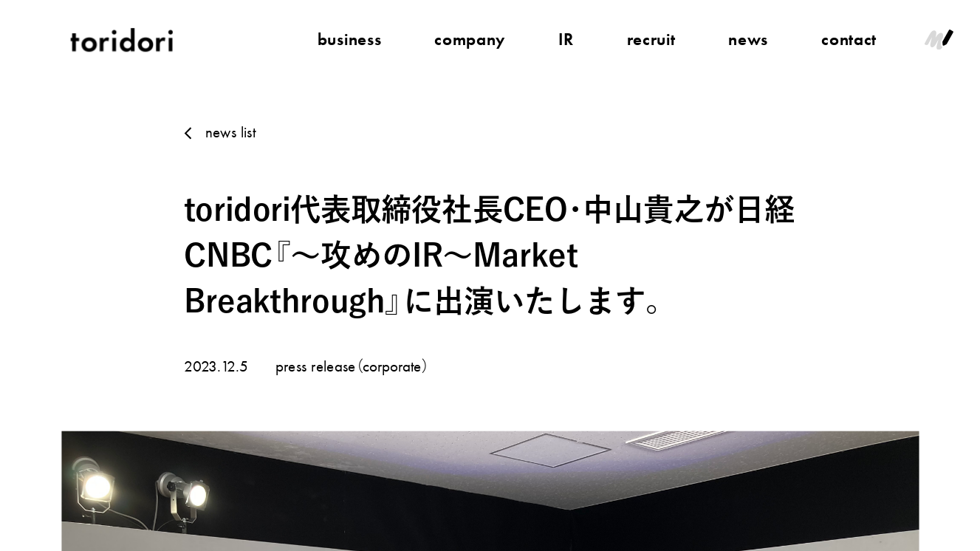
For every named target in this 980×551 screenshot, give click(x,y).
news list (230, 132)
